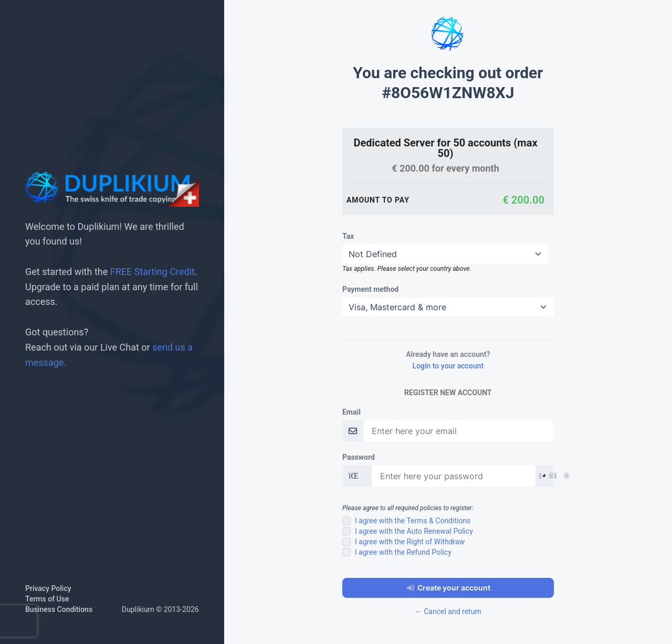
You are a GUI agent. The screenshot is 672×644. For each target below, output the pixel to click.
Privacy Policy (48, 588)
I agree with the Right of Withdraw (410, 542)
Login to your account (448, 366)
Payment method (370, 289)
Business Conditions (59, 609)
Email (351, 412)
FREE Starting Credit (153, 272)
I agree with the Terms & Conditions (413, 521)
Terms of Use (47, 599)
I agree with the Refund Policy (403, 552)
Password (359, 457)
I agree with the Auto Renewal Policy (414, 531)
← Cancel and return (448, 611)
